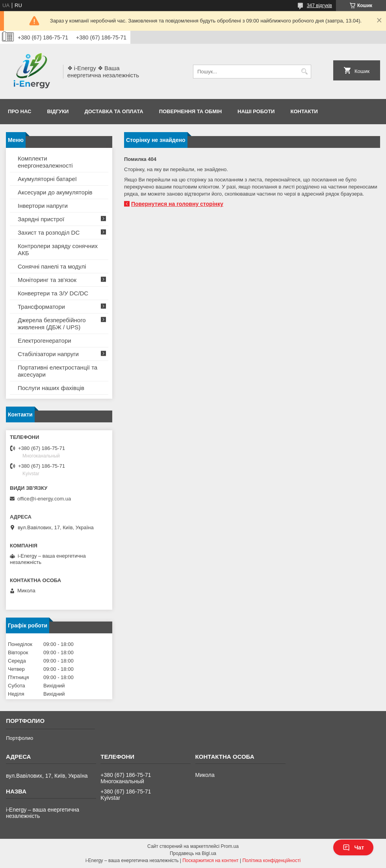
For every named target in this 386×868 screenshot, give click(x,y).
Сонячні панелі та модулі (52, 266)
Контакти (304, 111)
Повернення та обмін (190, 111)
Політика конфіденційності (271, 861)
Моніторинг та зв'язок (47, 280)
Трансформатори (41, 307)
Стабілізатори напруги (48, 354)
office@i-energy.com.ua (44, 499)
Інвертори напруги (43, 206)
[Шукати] (304, 72)
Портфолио (19, 738)
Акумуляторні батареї (47, 179)
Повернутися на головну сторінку (177, 204)
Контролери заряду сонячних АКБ (58, 249)
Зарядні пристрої (41, 219)
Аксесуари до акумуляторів (55, 192)
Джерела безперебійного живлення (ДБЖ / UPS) (52, 324)
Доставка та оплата (114, 111)
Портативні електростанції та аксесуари (58, 371)
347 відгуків (319, 6)
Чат (353, 847)
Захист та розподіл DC (49, 232)
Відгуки (58, 111)
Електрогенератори (45, 341)
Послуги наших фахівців (51, 388)
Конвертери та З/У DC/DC (53, 293)
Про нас (19, 111)
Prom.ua (230, 846)
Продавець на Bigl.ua (193, 853)
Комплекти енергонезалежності (45, 162)
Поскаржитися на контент (210, 861)
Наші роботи (256, 111)
